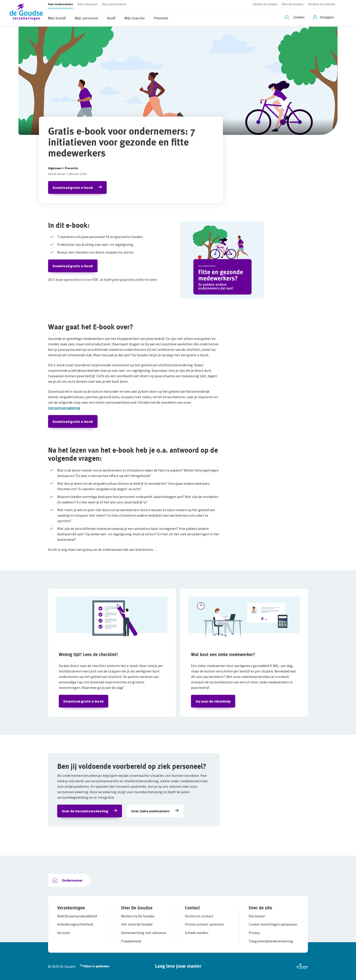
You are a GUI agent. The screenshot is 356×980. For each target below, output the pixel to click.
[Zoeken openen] (295, 17)
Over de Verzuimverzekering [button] (85, 811)
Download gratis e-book (73, 266)
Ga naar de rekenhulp (213, 701)
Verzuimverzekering (64, 408)
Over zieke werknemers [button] (150, 811)
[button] (29, 13)
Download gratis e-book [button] (73, 187)
